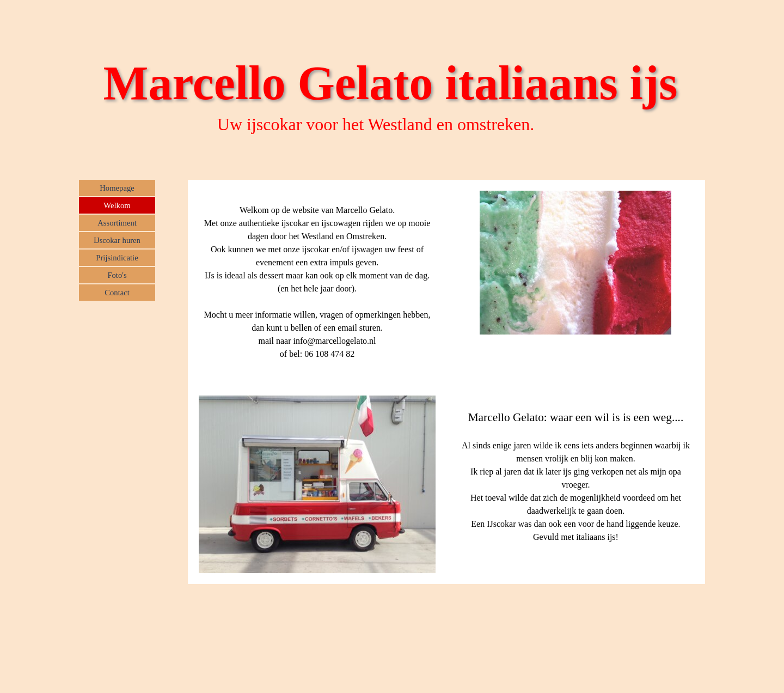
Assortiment (117, 223)
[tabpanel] (317, 282)
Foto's (117, 275)
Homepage (117, 188)
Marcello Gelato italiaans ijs (391, 83)
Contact (117, 293)
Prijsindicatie (117, 258)
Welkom (117, 205)
